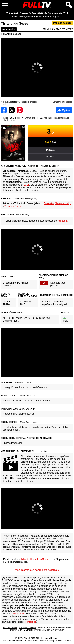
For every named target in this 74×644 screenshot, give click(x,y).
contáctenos (18, 614)
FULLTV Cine (22, 638)
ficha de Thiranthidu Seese (35, 559)
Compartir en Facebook (4, 110)
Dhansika (49, 203)
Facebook (64, 110)
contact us (31, 622)
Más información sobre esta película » (37, 570)
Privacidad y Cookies (43, 641)
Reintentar (63, 221)
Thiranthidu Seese (11, 34)
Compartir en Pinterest (20, 110)
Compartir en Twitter (12, 110)
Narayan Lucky (63, 203)
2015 (27, 185)
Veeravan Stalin (13, 206)
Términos (59, 641)
